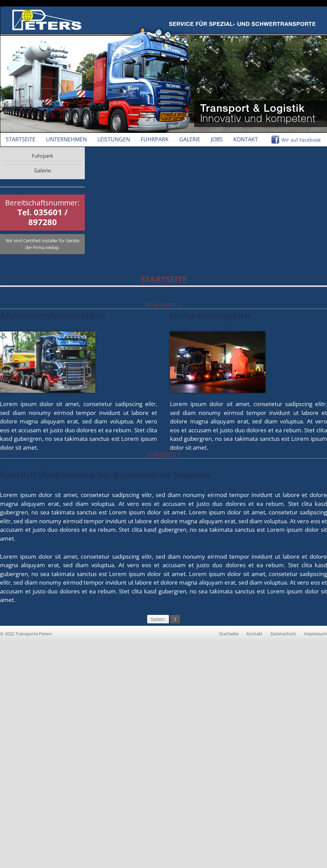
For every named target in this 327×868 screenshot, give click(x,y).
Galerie (190, 139)
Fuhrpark (155, 139)
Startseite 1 (163, 455)
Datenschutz (283, 634)
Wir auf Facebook (301, 140)
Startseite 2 (163, 305)
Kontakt (246, 139)
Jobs (217, 139)
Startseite (21, 139)
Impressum (315, 634)
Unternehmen (66, 139)
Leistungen (114, 139)
